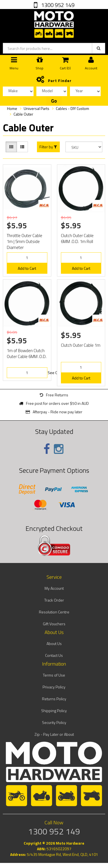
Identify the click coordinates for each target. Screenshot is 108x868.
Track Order (54, 600)
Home (12, 108)
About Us (54, 643)
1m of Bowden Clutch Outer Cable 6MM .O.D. (27, 354)
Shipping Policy (54, 711)
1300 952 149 (57, 5)
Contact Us (54, 655)
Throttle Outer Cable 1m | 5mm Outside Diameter (25, 241)
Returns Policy (54, 699)
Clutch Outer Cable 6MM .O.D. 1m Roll (77, 238)
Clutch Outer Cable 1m (81, 345)
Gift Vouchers (54, 624)
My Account (54, 588)
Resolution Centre (54, 612)
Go (54, 101)
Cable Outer (23, 114)
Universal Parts (37, 108)
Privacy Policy (54, 687)
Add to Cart (27, 268)
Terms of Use (54, 675)
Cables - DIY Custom (72, 108)
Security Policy (54, 722)
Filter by (48, 147)
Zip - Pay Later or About (54, 734)
